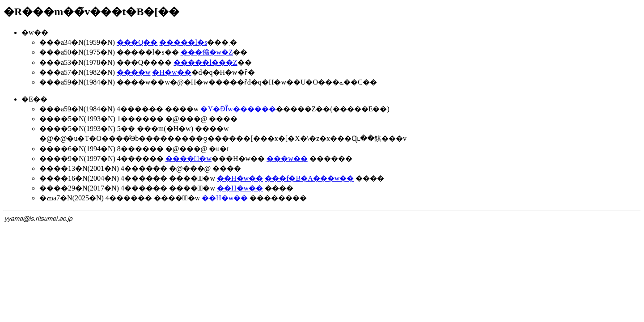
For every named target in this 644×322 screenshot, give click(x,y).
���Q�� (137, 42)
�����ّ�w (189, 159)
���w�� (287, 159)
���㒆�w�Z (207, 52)
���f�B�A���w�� (309, 178)
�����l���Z (205, 62)
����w (134, 72)
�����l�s (183, 42)
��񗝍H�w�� (240, 178)
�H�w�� (172, 72)
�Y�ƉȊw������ (238, 109)
